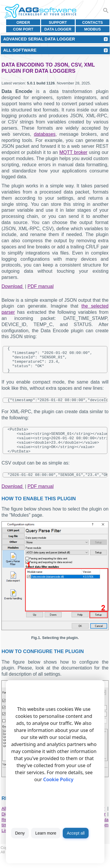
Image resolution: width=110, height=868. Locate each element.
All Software (20, 50)
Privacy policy (69, 864)
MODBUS (93, 29)
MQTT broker (73, 152)
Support (58, 22)
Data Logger (58, 29)
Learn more (46, 833)
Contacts (92, 22)
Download (13, 286)
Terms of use (43, 864)
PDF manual (41, 286)
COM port (23, 29)
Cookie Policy (58, 779)
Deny (20, 833)
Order (23, 22)
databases (45, 134)
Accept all (76, 833)
